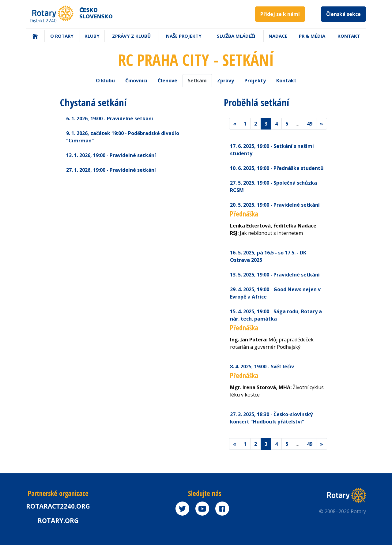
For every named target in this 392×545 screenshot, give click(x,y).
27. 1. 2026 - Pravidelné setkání (111, 170)
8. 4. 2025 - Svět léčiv (262, 366)
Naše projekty (184, 36)
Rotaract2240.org (58, 506)
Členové (168, 81)
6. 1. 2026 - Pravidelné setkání (110, 118)
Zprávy (226, 81)
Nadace (278, 36)
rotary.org (58, 521)
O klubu (105, 81)
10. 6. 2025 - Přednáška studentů (277, 168)
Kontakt (349, 36)
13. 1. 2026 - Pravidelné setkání (111, 155)
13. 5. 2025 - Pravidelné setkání (275, 275)
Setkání (197, 81)
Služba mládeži (236, 36)
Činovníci (136, 81)
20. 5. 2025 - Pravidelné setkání (275, 205)
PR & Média (312, 36)
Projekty (255, 81)
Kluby (92, 36)
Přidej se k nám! (280, 14)
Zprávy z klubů (131, 36)
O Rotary (62, 36)
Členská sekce (343, 14)
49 (310, 124)
